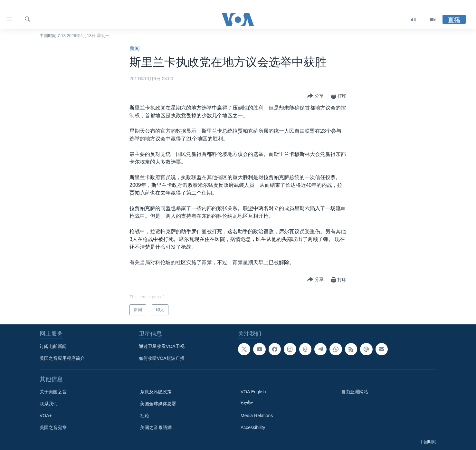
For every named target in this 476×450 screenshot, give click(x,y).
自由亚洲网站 (355, 392)
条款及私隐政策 (156, 392)
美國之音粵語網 (156, 427)
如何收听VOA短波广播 (162, 358)
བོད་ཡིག (247, 404)
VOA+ (46, 416)
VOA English (253, 392)
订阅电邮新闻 (53, 346)
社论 (145, 416)
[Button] (315, 96)
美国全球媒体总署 (158, 404)
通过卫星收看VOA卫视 (162, 346)
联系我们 (49, 404)
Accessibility (253, 427)
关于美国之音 (53, 392)
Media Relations (257, 416)
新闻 (135, 48)
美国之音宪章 (53, 427)
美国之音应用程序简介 (62, 358)
